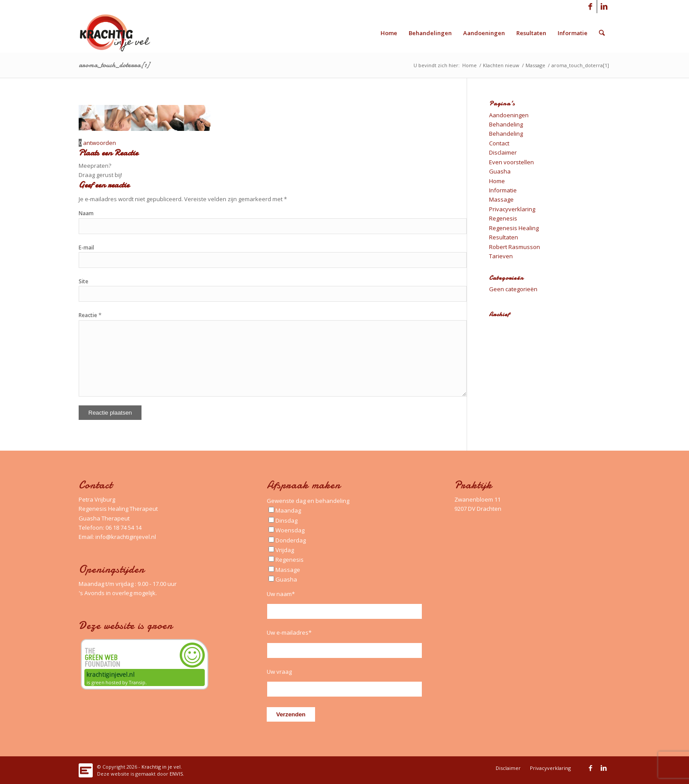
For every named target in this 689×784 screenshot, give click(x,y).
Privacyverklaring (512, 209)
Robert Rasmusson (515, 247)
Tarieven (501, 256)
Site (83, 281)
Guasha (500, 171)
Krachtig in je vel (161, 767)
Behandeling (506, 124)
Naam (86, 213)
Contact (499, 143)
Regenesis (503, 218)
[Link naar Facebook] (590, 7)
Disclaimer (503, 152)
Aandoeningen (509, 115)
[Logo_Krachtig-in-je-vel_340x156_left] (122, 33)
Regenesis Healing (514, 228)
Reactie (90, 315)
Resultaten (504, 237)
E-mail (86, 247)
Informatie (503, 190)
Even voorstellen (511, 162)
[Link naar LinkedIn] (604, 7)
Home (497, 181)
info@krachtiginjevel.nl (126, 537)
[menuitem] (389, 33)
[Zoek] (602, 33)
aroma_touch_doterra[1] (114, 65)
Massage (501, 199)
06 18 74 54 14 (123, 527)
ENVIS (176, 774)
